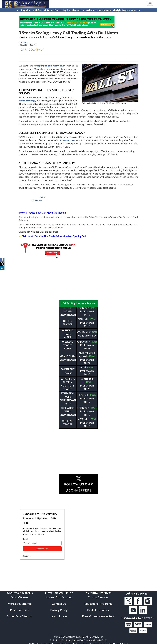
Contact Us (59, 602)
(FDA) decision (67, 140)
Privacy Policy (59, 608)
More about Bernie (20, 602)
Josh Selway (23, 42)
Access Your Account (59, 596)
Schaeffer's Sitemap (20, 615)
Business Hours (20, 608)
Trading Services (98, 596)
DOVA (32, 49)
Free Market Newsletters (98, 615)
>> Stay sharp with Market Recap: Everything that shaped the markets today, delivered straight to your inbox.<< (79, 10)
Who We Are (20, 596)
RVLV (40, 49)
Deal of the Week (98, 608)
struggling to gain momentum (49, 66)
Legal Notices (59, 615)
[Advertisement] (79, 279)
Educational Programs (98, 602)
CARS (24, 49)
